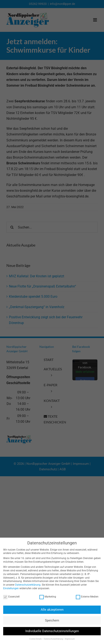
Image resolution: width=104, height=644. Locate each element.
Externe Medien (85, 597)
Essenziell (10, 597)
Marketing (46, 597)
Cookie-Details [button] (34, 639)
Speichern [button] (50, 620)
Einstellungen (9, 588)
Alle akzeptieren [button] (50, 610)
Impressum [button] (68, 639)
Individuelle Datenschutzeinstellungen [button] (50, 631)
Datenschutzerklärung (26, 585)
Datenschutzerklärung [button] (52, 639)
